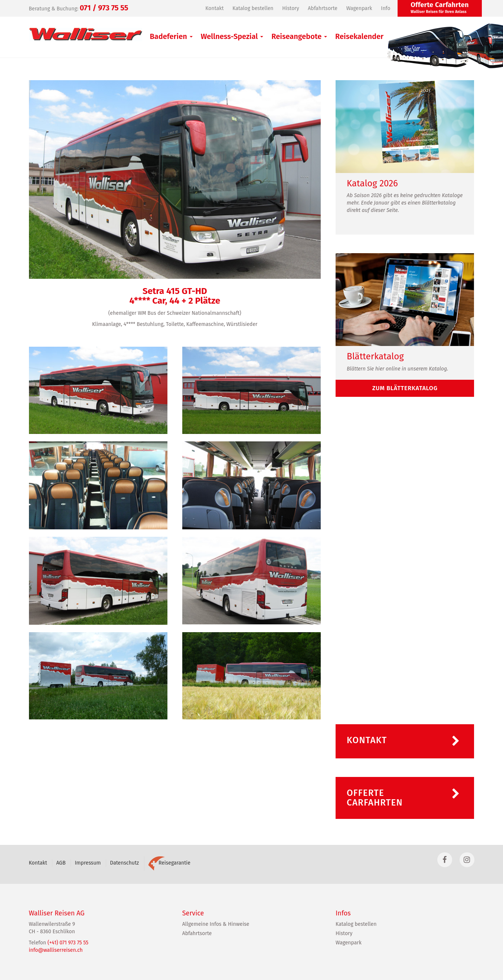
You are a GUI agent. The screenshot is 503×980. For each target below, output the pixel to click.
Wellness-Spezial (232, 36)
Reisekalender (359, 36)
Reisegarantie (169, 863)
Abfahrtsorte (323, 8)
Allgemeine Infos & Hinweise (216, 924)
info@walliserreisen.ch (56, 950)
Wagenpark (359, 8)
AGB (61, 863)
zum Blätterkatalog (405, 388)
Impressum (88, 863)
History (290, 8)
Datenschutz (124, 863)
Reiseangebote (299, 36)
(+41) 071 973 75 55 (68, 943)
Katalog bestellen (253, 8)
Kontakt (214, 8)
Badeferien (171, 36)
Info (386, 8)
